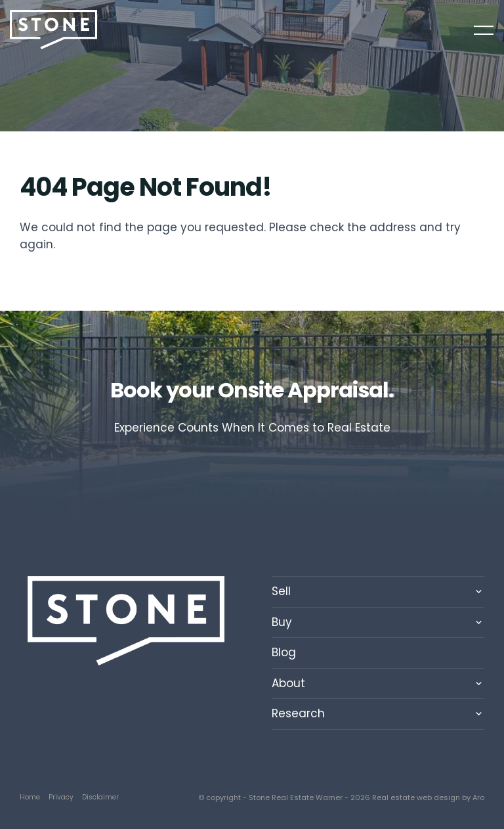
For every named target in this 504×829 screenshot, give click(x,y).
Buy (282, 622)
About (288, 683)
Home (30, 797)
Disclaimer (100, 797)
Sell (281, 591)
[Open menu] (484, 30)
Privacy (61, 797)
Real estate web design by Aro (428, 797)
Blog (284, 652)
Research (298, 713)
